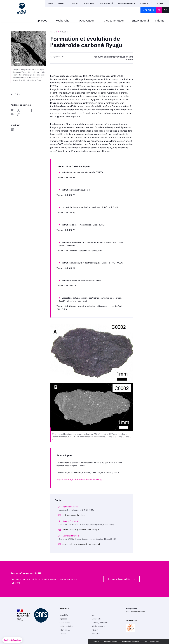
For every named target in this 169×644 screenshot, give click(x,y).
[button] (12, 640)
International (141, 21)
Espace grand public (100, 622)
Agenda (61, 3)
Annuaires (144, 3)
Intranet (160, 3)
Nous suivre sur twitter (135, 612)
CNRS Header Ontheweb (159, 10)
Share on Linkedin (25, 110)
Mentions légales (111, 641)
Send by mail (12, 114)
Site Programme (98, 626)
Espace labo (74, 3)
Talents (160, 21)
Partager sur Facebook (32, 110)
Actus (50, 3)
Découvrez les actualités (119, 579)
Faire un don (148, 10)
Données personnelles (131, 641)
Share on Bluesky (12, 110)
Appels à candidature (127, 3)
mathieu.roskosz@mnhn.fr (74, 515)
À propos (41, 21)
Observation (87, 21)
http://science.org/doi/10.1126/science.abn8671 (78, 479)
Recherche (62, 21)
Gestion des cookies (152, 641)
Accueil (54, 32)
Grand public (89, 3)
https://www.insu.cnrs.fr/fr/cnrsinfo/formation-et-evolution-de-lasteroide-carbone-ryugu (19, 114)
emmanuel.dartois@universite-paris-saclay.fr (81, 544)
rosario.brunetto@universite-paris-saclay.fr (81, 530)
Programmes (105, 3)
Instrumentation (114, 21)
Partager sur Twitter (19, 110)
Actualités (65, 32)
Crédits (96, 641)
